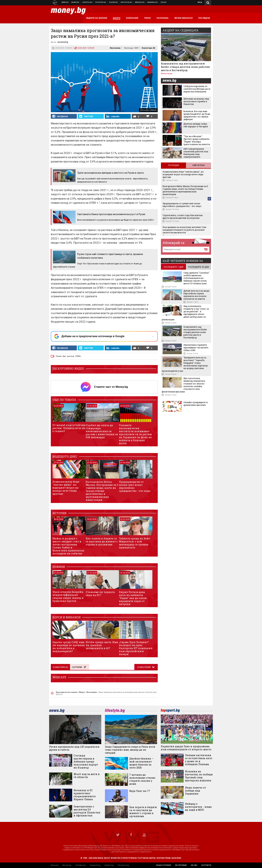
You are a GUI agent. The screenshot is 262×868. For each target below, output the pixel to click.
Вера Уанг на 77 (140, 791)
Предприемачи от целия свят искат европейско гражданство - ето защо (135, 486)
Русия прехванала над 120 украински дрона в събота (74, 748)
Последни (174, 165)
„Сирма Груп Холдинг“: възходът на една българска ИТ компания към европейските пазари (136, 648)
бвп (64, 356)
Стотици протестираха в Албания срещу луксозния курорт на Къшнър (86, 761)
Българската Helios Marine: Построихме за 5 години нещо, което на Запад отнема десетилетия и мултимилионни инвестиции (102, 491)
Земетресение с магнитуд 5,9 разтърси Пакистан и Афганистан (87, 811)
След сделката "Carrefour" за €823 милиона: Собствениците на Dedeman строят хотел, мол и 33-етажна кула (196, 278)
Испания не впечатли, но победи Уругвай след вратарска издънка (199, 776)
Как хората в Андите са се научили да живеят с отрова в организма (102, 541)
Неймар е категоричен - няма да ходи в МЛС (198, 807)
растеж (71, 356)
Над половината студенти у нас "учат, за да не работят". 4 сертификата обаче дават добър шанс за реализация (185, 313)
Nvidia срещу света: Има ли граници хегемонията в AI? (102, 645)
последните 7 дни (174, 267)
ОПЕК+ (78, 356)
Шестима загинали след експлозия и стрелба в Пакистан (196, 101)
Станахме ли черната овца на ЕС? (100, 593)
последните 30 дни (199, 267)
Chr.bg (163, 2)
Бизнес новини (75, 2)
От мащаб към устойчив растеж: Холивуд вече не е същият (69, 428)
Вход (200, 2)
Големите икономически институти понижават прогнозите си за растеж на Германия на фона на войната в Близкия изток (135, 434)
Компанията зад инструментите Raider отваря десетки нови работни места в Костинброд (185, 67)
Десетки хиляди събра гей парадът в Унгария (196, 125)
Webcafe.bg (140, 2)
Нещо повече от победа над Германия (195, 791)
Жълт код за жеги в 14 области (87, 775)
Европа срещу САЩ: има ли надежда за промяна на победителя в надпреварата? (69, 647)
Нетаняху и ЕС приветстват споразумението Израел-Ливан (85, 795)
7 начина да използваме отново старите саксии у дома (142, 779)
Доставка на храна (113, 2)
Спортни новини (101, 2)
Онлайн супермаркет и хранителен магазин (196, 404)
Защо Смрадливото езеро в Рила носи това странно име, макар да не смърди (130, 750)
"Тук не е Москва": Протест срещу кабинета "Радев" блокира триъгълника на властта (197, 140)
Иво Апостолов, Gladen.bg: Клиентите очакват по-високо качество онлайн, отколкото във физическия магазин (183, 385)
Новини (65, 2)
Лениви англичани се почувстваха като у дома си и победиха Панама (199, 760)
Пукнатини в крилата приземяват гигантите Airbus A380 (196, 348)
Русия (59, 356)
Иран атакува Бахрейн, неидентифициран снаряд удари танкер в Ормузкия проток (68, 596)
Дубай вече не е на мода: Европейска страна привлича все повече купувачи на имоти (196, 295)
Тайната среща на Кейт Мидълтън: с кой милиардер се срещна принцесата (135, 543)
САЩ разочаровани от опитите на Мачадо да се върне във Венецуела (197, 89)
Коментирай (144, 667)
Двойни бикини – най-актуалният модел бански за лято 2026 (141, 763)
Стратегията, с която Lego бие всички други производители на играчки (183, 217)
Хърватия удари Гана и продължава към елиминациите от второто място (186, 748)
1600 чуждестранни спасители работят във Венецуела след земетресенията (196, 153)
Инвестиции (167, 74)
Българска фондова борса (126, 2)
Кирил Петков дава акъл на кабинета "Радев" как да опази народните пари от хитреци (133, 598)
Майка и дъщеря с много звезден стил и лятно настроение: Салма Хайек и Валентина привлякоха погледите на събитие (68, 546)
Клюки (87, 2)
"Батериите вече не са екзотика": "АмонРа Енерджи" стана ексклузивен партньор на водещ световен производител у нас (185, 364)
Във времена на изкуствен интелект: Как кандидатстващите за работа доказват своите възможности (184, 230)
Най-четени (199, 165)
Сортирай (79, 667)
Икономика (115, 48)
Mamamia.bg (153, 2)
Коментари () (148, 48)
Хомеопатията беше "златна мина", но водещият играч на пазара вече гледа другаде (66, 488)
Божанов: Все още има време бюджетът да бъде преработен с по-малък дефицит (197, 115)
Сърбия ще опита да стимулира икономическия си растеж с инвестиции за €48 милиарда (102, 431)
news (171, 81)
